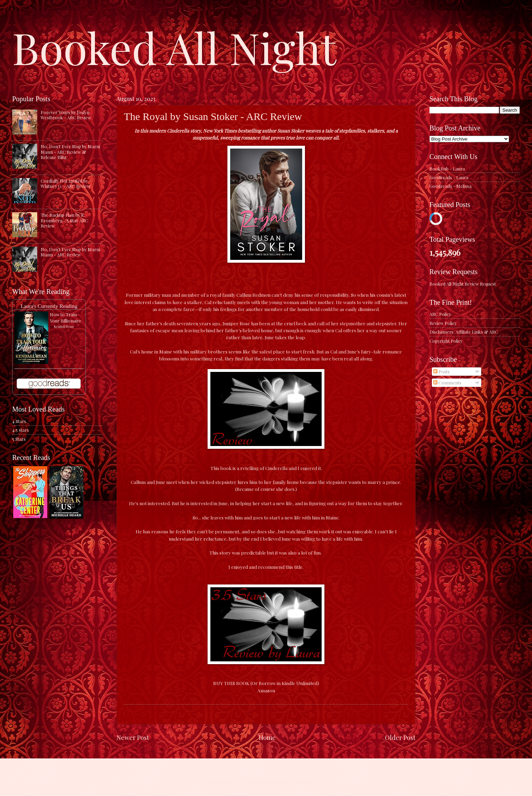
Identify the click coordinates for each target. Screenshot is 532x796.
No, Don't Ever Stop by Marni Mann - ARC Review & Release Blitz (70, 152)
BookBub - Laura (447, 169)
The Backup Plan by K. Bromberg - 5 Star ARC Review (64, 220)
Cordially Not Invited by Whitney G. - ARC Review (66, 183)
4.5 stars (21, 430)
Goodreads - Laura (449, 177)
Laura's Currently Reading (49, 306)
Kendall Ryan (64, 326)
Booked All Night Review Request (463, 284)
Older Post (400, 737)
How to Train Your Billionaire (66, 317)
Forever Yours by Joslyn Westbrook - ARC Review (66, 115)
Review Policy (443, 323)
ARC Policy (440, 314)
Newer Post (133, 737)
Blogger (313, 782)
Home (267, 737)
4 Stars (19, 421)
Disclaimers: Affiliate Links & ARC (464, 332)
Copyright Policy (446, 341)
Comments (447, 383)
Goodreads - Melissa (450, 186)
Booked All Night (174, 47)
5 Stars (19, 439)
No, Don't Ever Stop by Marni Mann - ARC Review (70, 252)
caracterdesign (262, 782)
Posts (441, 371)
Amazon (266, 690)
